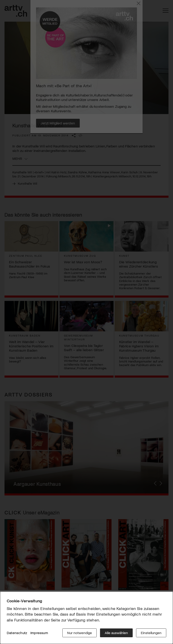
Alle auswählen (116, 633)
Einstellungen (151, 633)
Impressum (39, 633)
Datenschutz (17, 633)
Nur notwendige (80, 633)
